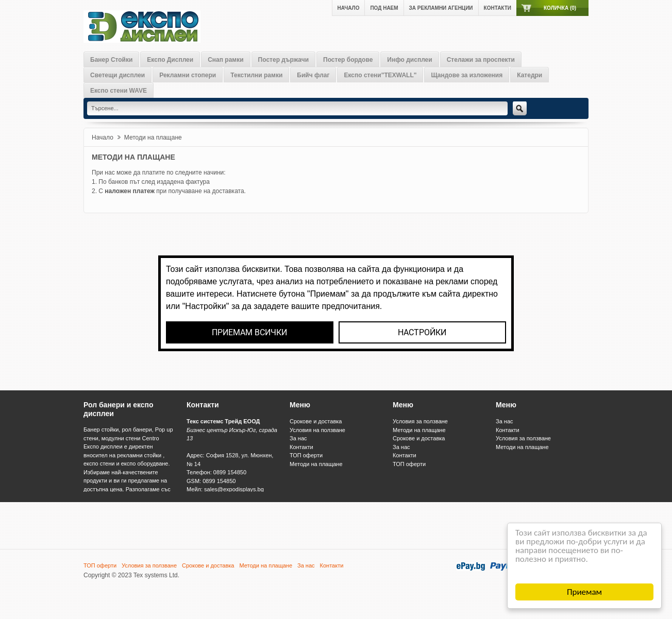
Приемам (584, 592)
